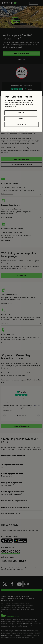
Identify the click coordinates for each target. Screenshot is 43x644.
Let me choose (21, 124)
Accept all (21, 113)
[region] (21, 111)
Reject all (21, 118)
